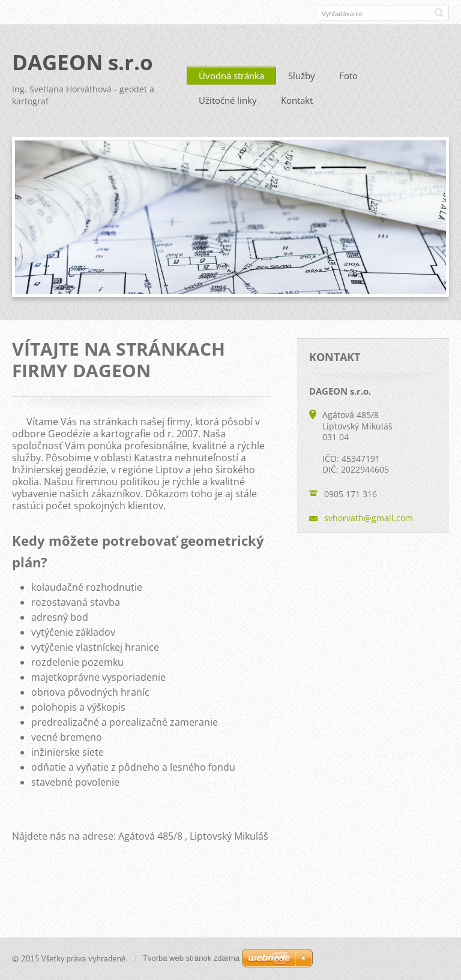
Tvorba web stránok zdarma (191, 958)
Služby (302, 76)
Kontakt (297, 100)
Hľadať (439, 13)
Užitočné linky (228, 100)
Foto (348, 76)
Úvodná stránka (231, 76)
